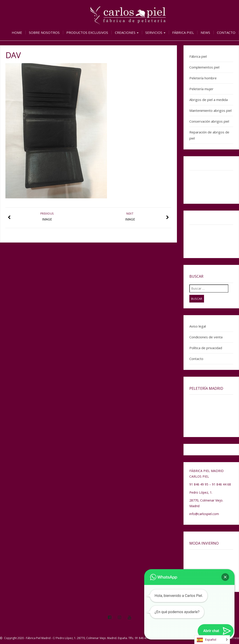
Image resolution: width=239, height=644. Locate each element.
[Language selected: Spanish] (212, 640)
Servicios (155, 32)
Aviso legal (198, 326)
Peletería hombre (203, 78)
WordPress (232, 638)
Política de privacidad (206, 348)
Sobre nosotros (44, 32)
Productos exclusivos (87, 32)
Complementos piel (204, 67)
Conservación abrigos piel (209, 121)
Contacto (226, 32)
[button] (225, 577)
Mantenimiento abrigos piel (210, 110)
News (205, 32)
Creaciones (127, 32)
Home (17, 32)
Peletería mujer (201, 89)
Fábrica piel (183, 32)
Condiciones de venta (206, 337)
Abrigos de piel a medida (209, 100)
